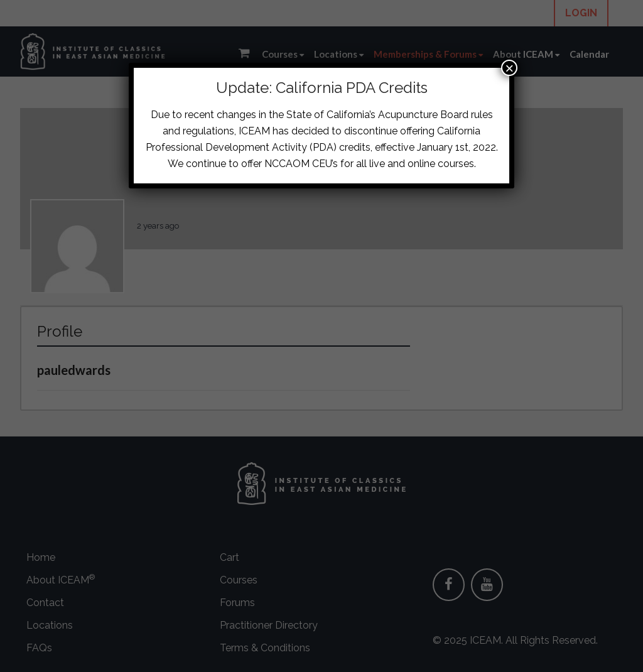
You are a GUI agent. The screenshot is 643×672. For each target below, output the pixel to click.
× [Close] (509, 68)
